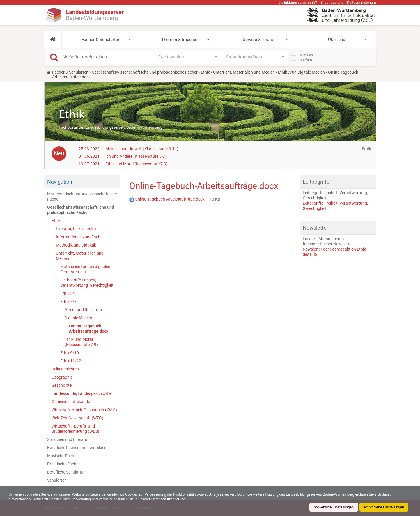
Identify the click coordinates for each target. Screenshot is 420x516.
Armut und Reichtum (83, 310)
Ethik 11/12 (71, 361)
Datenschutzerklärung (168, 499)
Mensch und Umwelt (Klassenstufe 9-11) (142, 149)
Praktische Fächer (63, 464)
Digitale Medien (311, 72)
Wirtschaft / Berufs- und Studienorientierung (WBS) (75, 429)
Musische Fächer (62, 456)
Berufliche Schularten (66, 472)
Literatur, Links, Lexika (76, 229)
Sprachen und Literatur (68, 439)
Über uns (337, 40)
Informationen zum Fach (78, 237)
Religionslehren (65, 369)
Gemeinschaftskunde (71, 402)
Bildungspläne (332, 3)
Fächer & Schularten (101, 40)
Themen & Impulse (179, 40)
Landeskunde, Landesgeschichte (81, 393)
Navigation (60, 182)
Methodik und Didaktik (76, 245)
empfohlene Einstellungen (384, 507)
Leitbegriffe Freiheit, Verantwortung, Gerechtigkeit (87, 283)
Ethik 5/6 (68, 293)
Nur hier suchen (307, 57)
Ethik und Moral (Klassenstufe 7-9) (137, 164)
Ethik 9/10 (70, 353)
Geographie (62, 377)
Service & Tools (258, 40)
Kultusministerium (361, 3)
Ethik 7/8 (286, 72)
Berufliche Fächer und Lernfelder (76, 448)
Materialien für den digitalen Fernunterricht (85, 269)
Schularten (57, 480)
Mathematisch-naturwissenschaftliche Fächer (82, 196)
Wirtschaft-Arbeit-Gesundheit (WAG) (84, 410)
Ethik (205, 72)
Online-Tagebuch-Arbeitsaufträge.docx (89, 329)
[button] (53, 40)
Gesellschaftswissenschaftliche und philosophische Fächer (145, 72)
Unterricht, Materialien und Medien (244, 72)
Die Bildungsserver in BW (298, 3)
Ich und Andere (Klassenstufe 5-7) (136, 156)
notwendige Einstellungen (334, 507)
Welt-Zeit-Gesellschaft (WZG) (77, 418)
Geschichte (62, 385)
